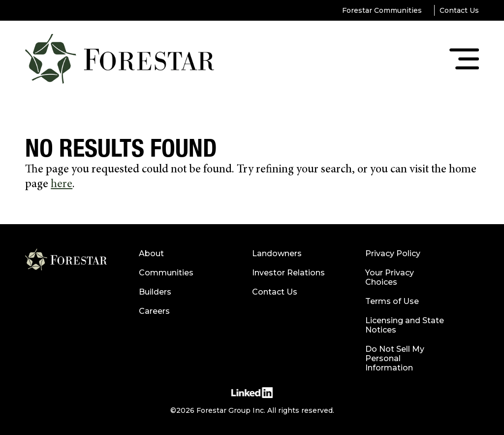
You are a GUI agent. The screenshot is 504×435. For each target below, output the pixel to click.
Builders (155, 292)
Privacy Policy (393, 253)
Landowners (277, 253)
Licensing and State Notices (405, 325)
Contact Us (459, 10)
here (62, 185)
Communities (166, 273)
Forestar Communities (382, 10)
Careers (154, 311)
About (151, 253)
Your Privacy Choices (390, 277)
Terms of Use (392, 301)
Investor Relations (288, 273)
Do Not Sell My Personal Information (395, 358)
